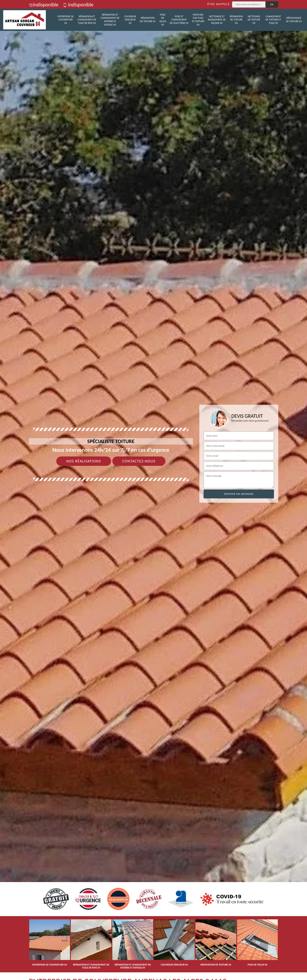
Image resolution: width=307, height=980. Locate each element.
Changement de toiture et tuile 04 (273, 20)
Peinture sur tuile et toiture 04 (198, 20)
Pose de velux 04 (163, 20)
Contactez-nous (139, 461)
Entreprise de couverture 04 (66, 20)
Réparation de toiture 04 (236, 20)
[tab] (153, 490)
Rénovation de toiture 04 (148, 20)
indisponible (44, 5)
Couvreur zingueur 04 (130, 20)
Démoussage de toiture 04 (294, 20)
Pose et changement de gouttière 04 (179, 20)
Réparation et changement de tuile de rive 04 (87, 20)
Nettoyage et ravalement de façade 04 (217, 20)
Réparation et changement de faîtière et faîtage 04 (110, 20)
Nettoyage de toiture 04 (254, 20)
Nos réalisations (84, 461)
